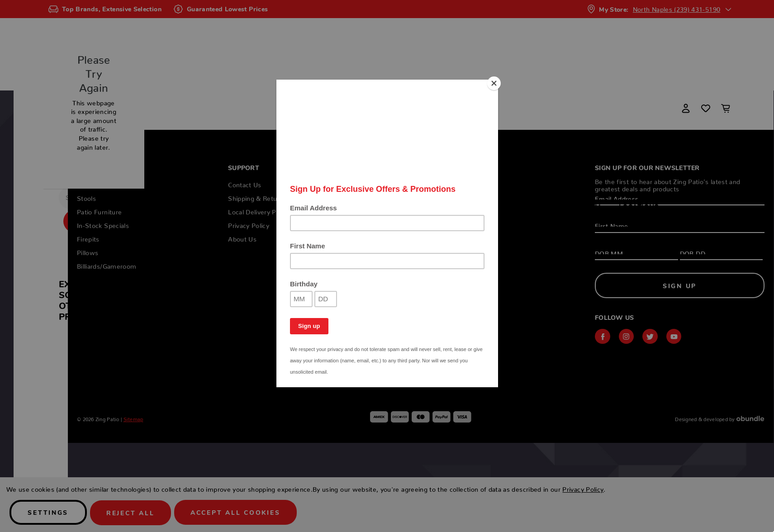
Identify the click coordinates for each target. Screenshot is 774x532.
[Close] (496, 82)
